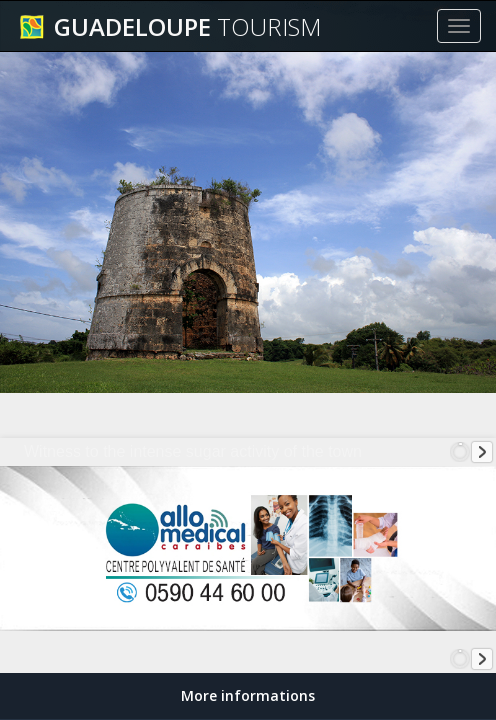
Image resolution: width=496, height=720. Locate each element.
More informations (248, 695)
